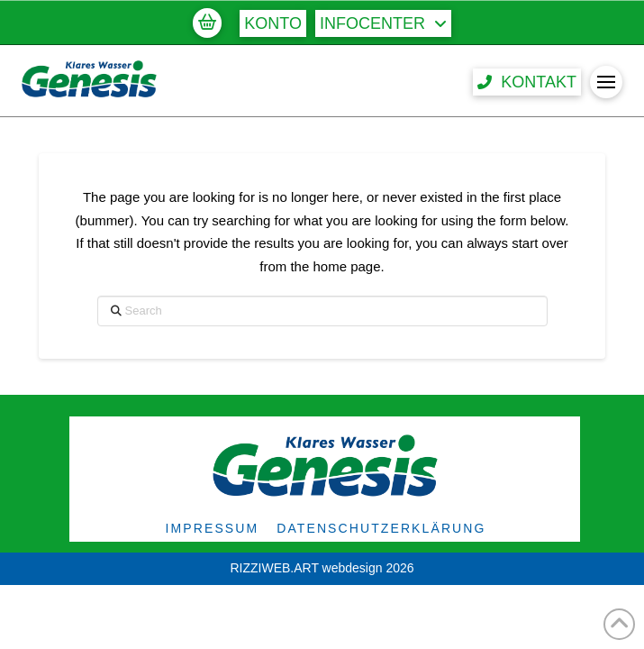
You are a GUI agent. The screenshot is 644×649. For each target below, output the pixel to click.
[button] (207, 23)
